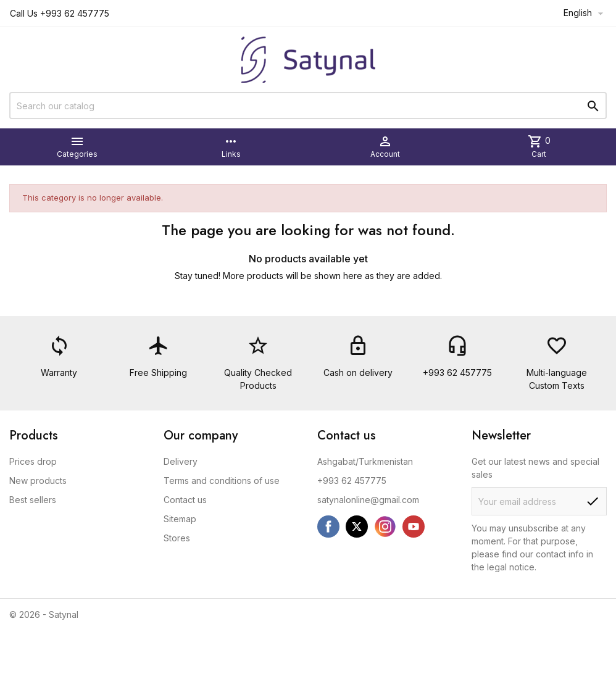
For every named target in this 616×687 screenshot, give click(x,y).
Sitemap (180, 519)
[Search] (308, 106)
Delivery (181, 461)
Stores (177, 538)
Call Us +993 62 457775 (60, 13)
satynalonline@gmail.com (368, 500)
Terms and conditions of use (222, 481)
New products (38, 481)
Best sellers (33, 500)
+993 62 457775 (352, 481)
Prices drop (33, 461)
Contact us (185, 500)
